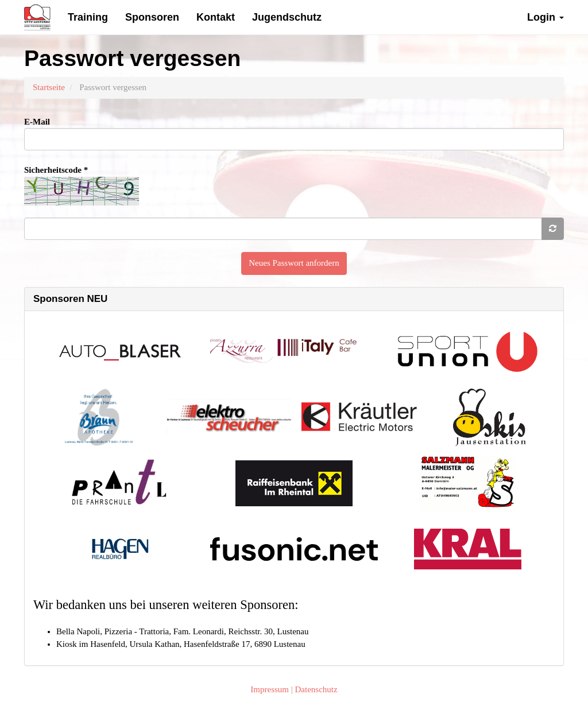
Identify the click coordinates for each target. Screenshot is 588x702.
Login (546, 17)
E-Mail (37, 122)
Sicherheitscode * (56, 170)
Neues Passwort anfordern (294, 263)
